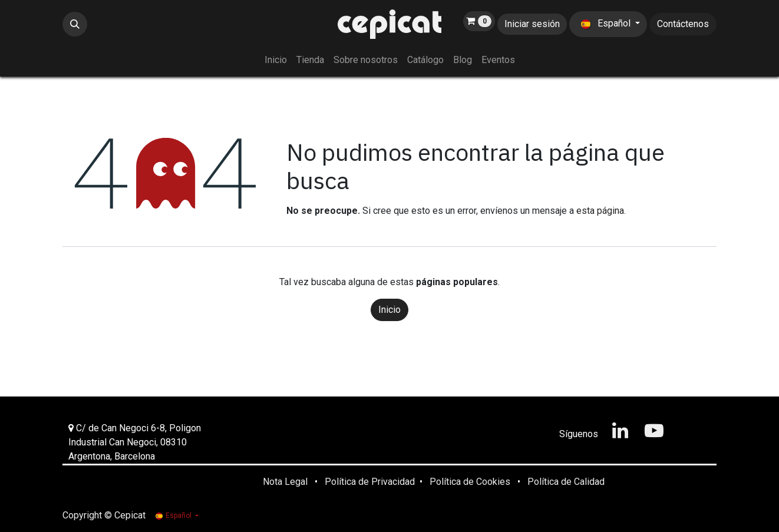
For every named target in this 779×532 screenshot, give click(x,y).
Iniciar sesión (532, 24)
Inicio (389, 310)
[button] (75, 24)
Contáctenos (683, 24)
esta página (600, 211)
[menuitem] (276, 60)
